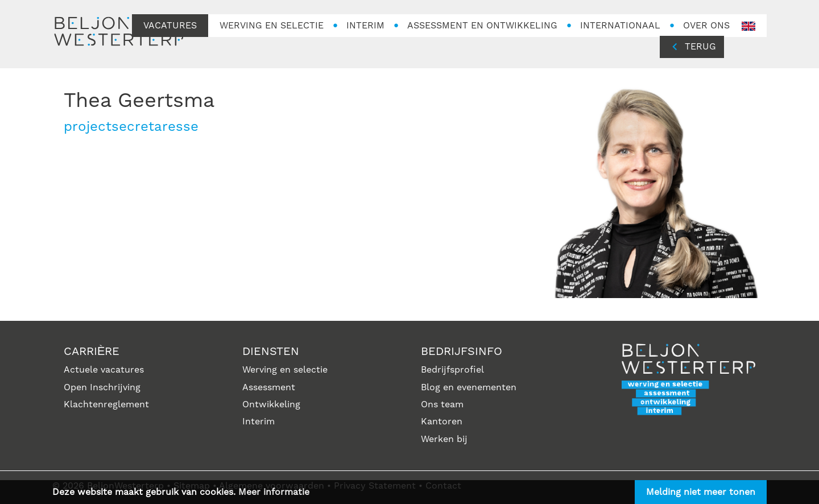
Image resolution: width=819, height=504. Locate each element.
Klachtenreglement (106, 404)
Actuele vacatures (104, 370)
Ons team (442, 404)
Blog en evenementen (469, 387)
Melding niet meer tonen (701, 492)
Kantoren (442, 422)
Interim (258, 422)
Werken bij (444, 439)
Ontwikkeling (271, 404)
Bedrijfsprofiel (452, 370)
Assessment (269, 387)
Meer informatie (274, 492)
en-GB (748, 26)
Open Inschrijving (102, 387)
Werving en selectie (285, 370)
